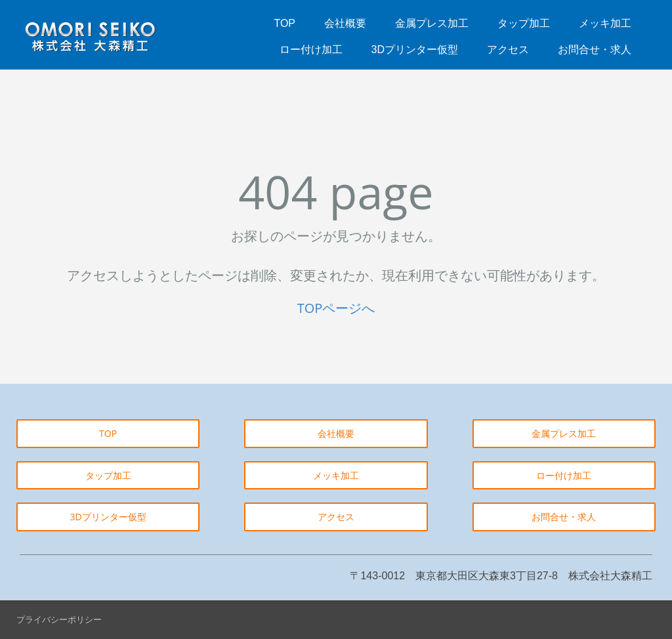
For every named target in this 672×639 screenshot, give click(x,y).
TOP (284, 23)
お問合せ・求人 (595, 50)
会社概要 (345, 23)
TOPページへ (336, 308)
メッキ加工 (605, 23)
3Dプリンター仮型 (415, 50)
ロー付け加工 (311, 50)
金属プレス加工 (432, 23)
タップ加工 (524, 23)
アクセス (508, 50)
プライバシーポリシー (59, 619)
